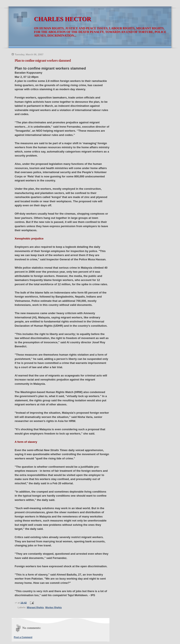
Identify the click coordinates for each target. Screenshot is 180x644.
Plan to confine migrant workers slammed (43, 61)
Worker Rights (54, 607)
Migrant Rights (35, 607)
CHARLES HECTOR (63, 19)
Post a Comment (23, 637)
